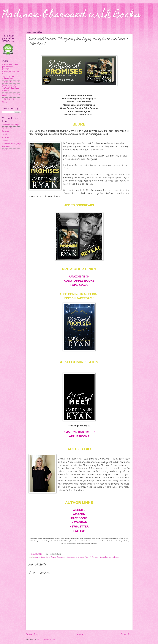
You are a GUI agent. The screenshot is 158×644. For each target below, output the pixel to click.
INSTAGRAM (79, 522)
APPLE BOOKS (84, 281)
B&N (86, 277)
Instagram (6, 131)
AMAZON (75, 277)
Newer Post (32, 634)
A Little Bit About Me (11, 82)
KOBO (68, 281)
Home (80, 634)
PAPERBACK (79, 285)
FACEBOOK (79, 518)
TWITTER (79, 531)
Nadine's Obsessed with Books (71, 15)
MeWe (5, 150)
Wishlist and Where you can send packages (10, 67)
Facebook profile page (11, 144)
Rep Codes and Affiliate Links (9, 78)
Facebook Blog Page (10, 125)
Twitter (5, 140)
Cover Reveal (51, 557)
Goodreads (7, 128)
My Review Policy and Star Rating (11, 95)
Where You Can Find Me (11, 73)
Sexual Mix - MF (86, 557)
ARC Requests (8, 99)
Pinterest (6, 147)
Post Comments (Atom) (46, 639)
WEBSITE (79, 510)
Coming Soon (40, 557)
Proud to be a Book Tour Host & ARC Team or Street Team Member (11, 88)
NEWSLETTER (79, 527)
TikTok (5, 134)
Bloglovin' (6, 137)
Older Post (127, 634)
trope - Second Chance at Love (106, 557)
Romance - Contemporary (68, 557)
